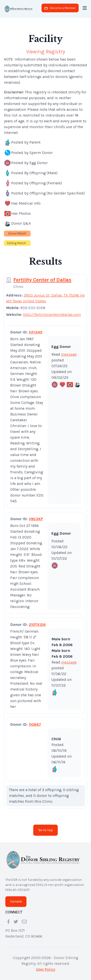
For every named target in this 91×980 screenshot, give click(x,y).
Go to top (46, 830)
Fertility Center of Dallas (42, 280)
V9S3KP (36, 519)
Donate (16, 901)
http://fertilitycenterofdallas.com (52, 314)
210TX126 (37, 625)
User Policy (45, 969)
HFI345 (36, 332)
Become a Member (60, 8)
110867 (35, 724)
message (69, 354)
